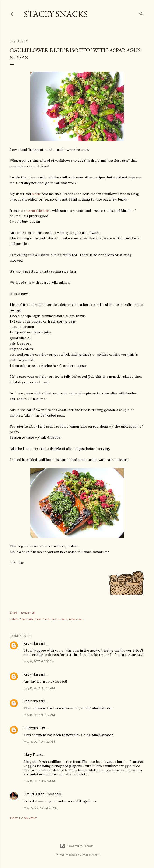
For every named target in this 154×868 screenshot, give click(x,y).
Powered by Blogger (77, 846)
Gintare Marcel (89, 855)
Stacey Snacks (56, 14)
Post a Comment (23, 818)
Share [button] (14, 613)
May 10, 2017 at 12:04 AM (41, 808)
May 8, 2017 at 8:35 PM (39, 781)
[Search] (141, 13)
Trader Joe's (59, 619)
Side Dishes (43, 619)
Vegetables (76, 619)
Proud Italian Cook (39, 794)
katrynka (31, 643)
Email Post (28, 613)
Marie (36, 194)
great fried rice (39, 211)
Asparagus (27, 619)
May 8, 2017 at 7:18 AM (39, 661)
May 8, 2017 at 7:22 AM (39, 688)
